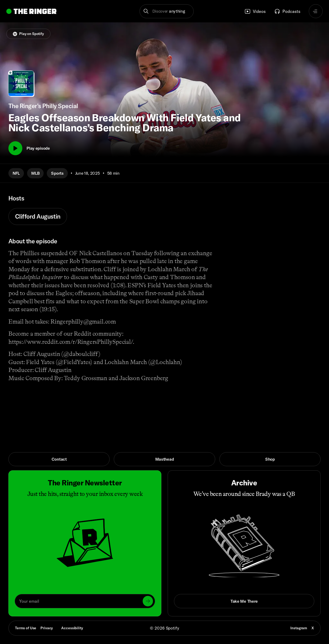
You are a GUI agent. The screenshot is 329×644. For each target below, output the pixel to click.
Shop (270, 459)
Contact (59, 459)
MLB (35, 173)
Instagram (299, 628)
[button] (167, 11)
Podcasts (287, 11)
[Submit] (148, 601)
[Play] (15, 148)
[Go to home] (31, 11)
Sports (57, 173)
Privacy (47, 628)
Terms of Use (26, 628)
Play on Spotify (28, 34)
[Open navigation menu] (316, 11)
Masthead (165, 459)
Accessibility (72, 628)
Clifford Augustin (38, 216)
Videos (255, 11)
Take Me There (244, 601)
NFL (16, 173)
